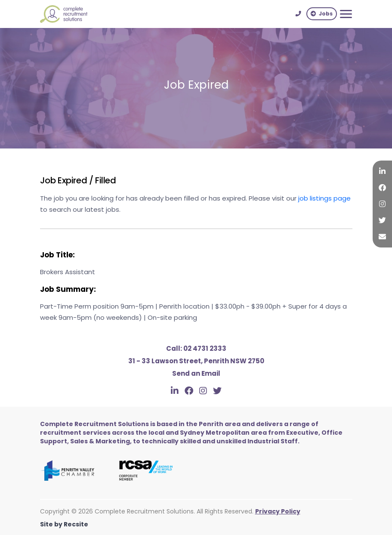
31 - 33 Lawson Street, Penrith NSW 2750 (196, 361)
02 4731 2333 (196, 348)
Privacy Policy (278, 511)
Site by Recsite (64, 524)
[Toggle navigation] (346, 14)
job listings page (324, 198)
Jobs (322, 14)
